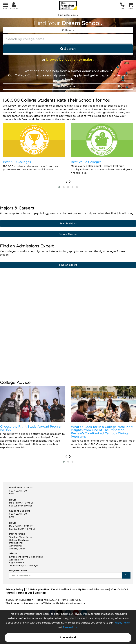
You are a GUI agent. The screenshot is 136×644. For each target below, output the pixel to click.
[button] (59, 187)
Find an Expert (68, 265)
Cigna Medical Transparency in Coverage (23, 564)
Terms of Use (70, 627)
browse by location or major (70, 60)
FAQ (12, 494)
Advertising (15, 546)
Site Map (40, 593)
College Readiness (19, 540)
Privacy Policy (122, 623)
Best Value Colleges (86, 162)
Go (126, 575)
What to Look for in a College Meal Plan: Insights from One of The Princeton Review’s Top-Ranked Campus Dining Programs (102, 432)
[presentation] (66, 182)
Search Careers (68, 234)
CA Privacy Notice (37, 590)
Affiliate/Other (17, 549)
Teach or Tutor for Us (21, 537)
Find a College (68, 15)
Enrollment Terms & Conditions (26, 557)
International (16, 543)
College (68, 30)
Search (68, 49)
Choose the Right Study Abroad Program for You (32, 428)
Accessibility (16, 560)
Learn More (68, 86)
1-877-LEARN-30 (18, 491)
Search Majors (68, 223)
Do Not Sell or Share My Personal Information (80, 590)
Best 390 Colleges (17, 162)
